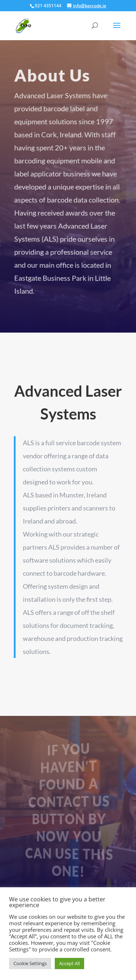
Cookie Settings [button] (30, 963)
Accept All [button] (69, 963)
